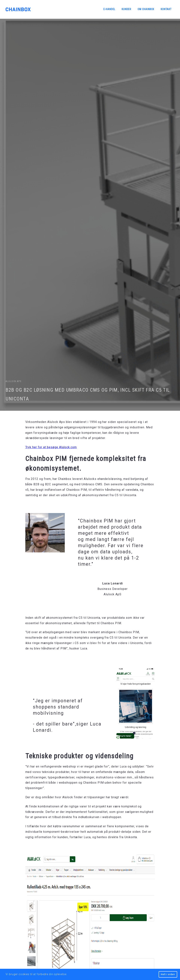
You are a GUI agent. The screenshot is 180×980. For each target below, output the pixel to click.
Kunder (126, 9)
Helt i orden (168, 974)
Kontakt (166, 9)
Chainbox (18, 9)
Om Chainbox (146, 9)
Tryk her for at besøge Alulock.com (51, 447)
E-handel (109, 9)
